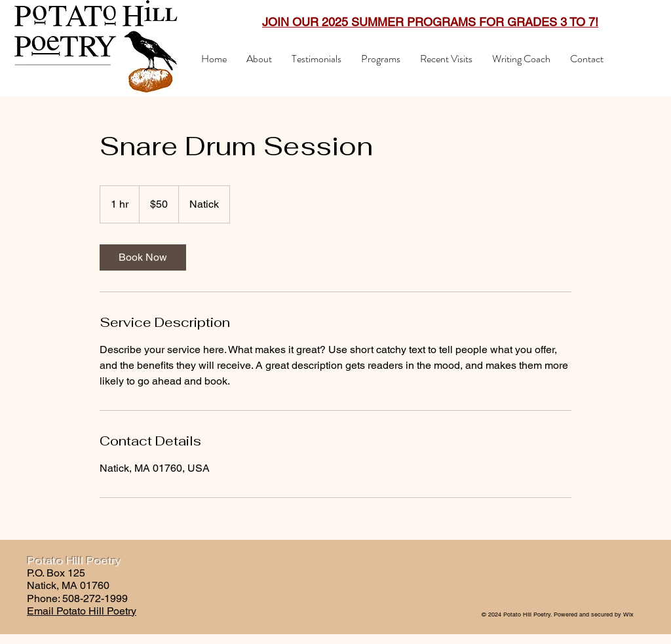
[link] (143, 257)
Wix (628, 615)
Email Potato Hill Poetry (82, 611)
